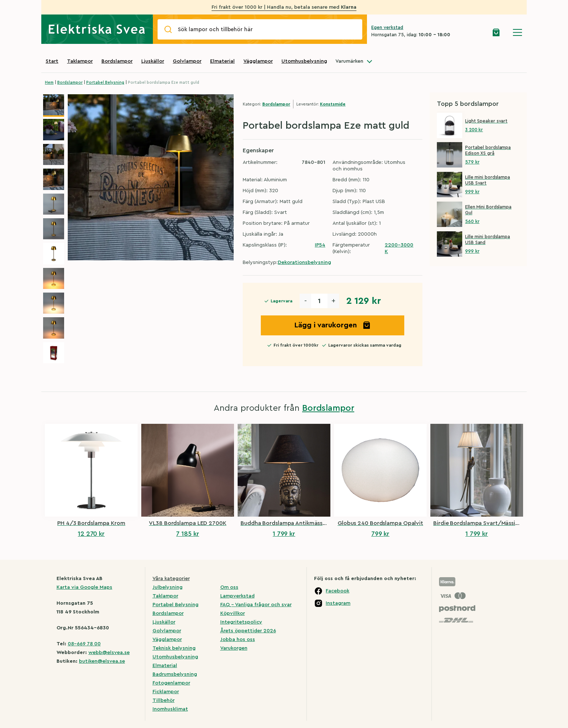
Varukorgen (234, 648)
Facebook (337, 591)
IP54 (320, 245)
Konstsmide (333, 104)
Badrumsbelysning (175, 674)
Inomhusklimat (170, 709)
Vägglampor (258, 61)
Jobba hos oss (238, 640)
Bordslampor (117, 61)
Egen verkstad (387, 27)
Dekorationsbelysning (304, 262)
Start (52, 61)
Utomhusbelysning (304, 61)
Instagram (338, 603)
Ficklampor (166, 692)
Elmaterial (222, 61)
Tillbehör (164, 700)
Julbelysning (168, 587)
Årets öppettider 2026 (248, 631)
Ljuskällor (153, 61)
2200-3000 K (399, 248)
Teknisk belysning (174, 648)
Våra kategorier (171, 579)
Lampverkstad (237, 596)
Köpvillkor (233, 613)
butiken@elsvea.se (102, 661)
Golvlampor (187, 61)
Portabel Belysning (105, 82)
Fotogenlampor (171, 683)
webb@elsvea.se (109, 653)
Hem (49, 82)
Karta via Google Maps (84, 587)
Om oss (229, 587)
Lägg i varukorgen (333, 325)
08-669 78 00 (84, 644)
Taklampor (80, 61)
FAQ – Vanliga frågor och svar (256, 605)
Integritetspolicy (241, 622)
